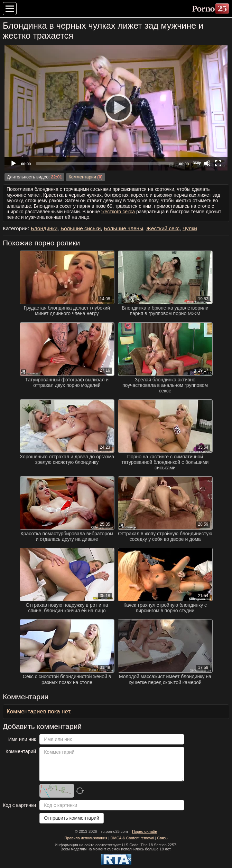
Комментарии (82, 177)
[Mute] (207, 163)
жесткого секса (118, 212)
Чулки (190, 228)
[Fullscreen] (218, 163)
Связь (162, 838)
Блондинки (44, 228)
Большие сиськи (81, 228)
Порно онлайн (145, 831)
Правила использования (86, 838)
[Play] (116, 108)
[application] (116, 108)
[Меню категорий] (10, 9)
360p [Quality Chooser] (197, 163)
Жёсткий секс (163, 228)
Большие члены (123, 228)
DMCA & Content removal (132, 838)
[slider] (105, 164)
